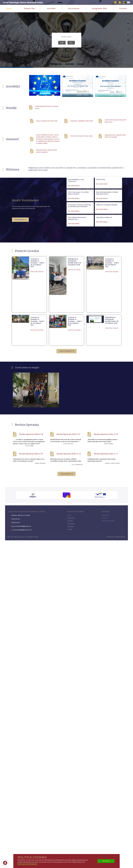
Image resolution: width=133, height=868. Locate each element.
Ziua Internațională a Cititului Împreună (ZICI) (107, 220)
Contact (123, 9)
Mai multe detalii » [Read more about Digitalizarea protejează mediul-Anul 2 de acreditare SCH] (112, 328)
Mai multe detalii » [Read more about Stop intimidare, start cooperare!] (74, 213)
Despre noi (29, 9)
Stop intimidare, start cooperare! (76, 208)
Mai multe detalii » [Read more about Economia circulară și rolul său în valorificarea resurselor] (74, 238)
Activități (51, 9)
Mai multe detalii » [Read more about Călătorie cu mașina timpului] (102, 237)
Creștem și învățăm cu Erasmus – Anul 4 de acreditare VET (37, 263)
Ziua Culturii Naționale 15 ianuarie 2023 (77, 246)
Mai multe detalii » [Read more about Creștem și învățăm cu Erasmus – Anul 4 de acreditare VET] (37, 272)
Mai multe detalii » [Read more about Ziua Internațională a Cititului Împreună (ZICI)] (102, 226)
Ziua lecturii (101, 207)
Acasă (9, 9)
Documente (74, 9)
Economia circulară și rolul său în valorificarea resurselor (79, 233)
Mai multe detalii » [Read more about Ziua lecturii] (102, 211)
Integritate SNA (99, 9)
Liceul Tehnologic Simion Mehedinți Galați (23, 2)
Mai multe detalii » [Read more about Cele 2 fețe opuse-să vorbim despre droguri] (74, 226)
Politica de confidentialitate (27, 864)
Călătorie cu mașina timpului (107, 232)
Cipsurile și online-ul (104, 245)
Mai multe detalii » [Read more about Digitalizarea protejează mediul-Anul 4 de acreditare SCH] (75, 270)
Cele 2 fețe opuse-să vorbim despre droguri (78, 220)
